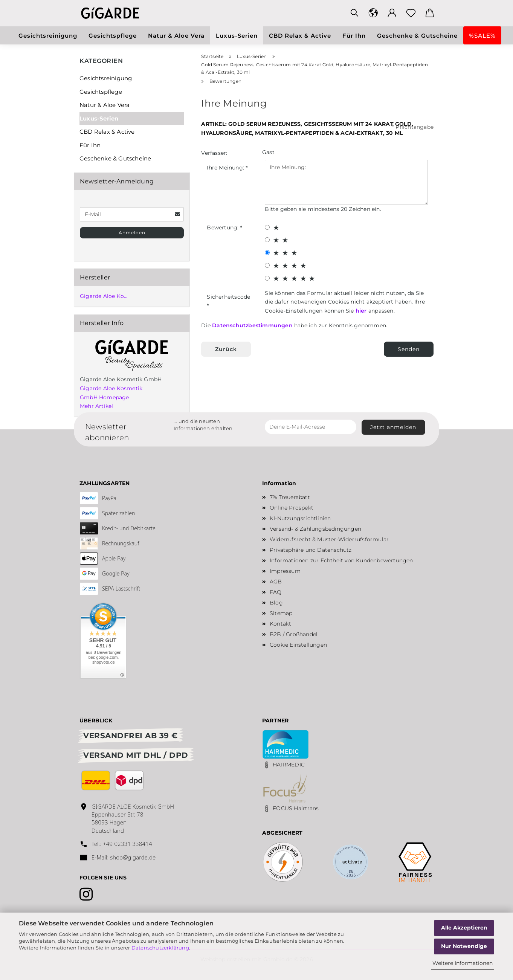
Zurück (226, 349)
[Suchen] (354, 13)
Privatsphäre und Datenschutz (311, 550)
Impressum (285, 571)
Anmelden (132, 233)
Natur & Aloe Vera (176, 36)
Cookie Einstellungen (298, 645)
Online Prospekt (292, 508)
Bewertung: (223, 227)
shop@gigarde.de (133, 857)
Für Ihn (354, 36)
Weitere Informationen (463, 963)
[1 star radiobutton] (267, 227)
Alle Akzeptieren (464, 928)
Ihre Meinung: (226, 168)
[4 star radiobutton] (267, 265)
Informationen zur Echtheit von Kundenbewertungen (341, 560)
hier (361, 311)
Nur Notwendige (464, 946)
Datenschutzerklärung (160, 948)
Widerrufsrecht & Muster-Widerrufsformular (329, 539)
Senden (409, 349)
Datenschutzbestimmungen (252, 325)
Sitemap (281, 613)
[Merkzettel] (411, 13)
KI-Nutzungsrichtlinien (300, 518)
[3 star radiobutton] (267, 253)
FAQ (276, 592)
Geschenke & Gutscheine (417, 36)
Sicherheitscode (228, 297)
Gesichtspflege (113, 36)
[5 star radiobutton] (267, 278)
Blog (276, 603)
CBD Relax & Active (300, 36)
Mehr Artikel (96, 406)
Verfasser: (214, 153)
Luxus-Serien (237, 36)
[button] (373, 13)
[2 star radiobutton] (267, 240)
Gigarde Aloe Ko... (104, 296)
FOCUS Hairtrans (296, 808)
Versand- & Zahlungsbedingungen (315, 529)
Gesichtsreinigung (48, 36)
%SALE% (482, 36)
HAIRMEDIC (289, 765)
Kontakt (280, 624)
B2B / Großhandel (294, 634)
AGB (276, 582)
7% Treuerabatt (290, 497)
